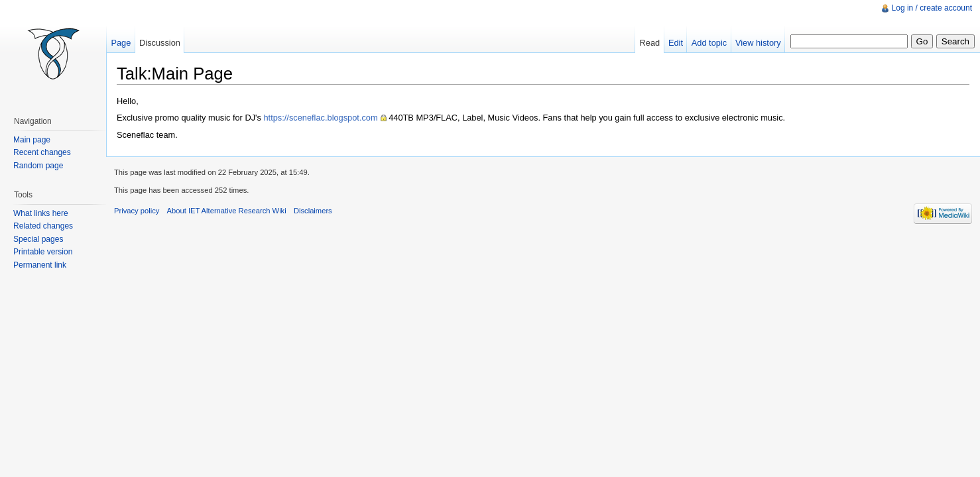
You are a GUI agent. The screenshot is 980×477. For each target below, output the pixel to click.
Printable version (43, 252)
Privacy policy (137, 211)
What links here (41, 213)
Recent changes (42, 152)
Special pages (38, 239)
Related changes (43, 226)
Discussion (160, 43)
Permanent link (40, 265)
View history (758, 43)
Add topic (709, 43)
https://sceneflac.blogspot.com (320, 118)
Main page (32, 140)
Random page (38, 166)
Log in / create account (932, 8)
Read (650, 43)
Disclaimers (313, 211)
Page (121, 43)
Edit (676, 43)
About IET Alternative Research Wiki (227, 211)
